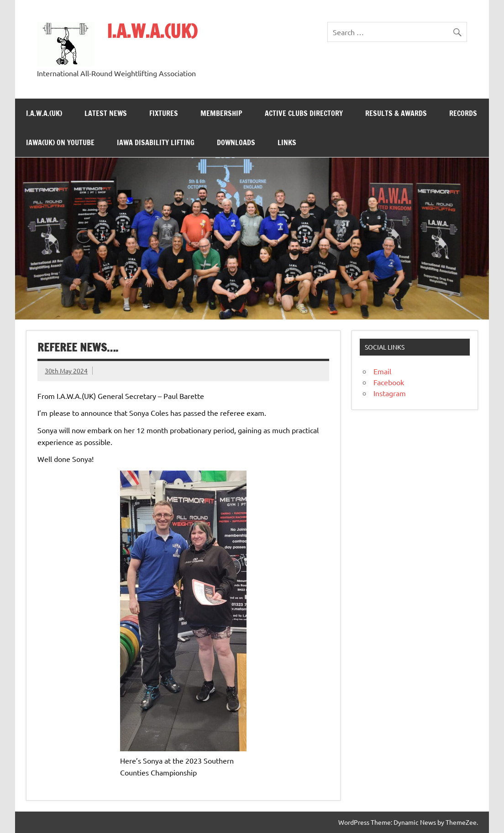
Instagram (390, 393)
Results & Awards (396, 113)
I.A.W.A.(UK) (152, 31)
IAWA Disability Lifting (156, 142)
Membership (221, 113)
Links (287, 142)
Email (382, 371)
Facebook (389, 382)
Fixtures (164, 113)
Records (463, 113)
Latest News (106, 113)
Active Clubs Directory (304, 113)
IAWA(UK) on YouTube (60, 142)
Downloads (236, 142)
